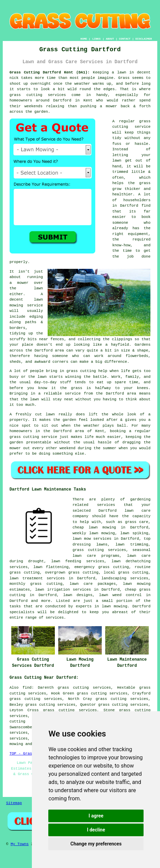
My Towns (20, 844)
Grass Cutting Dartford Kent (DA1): (50, 72)
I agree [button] (96, 816)
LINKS (96, 39)
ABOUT (110, 39)
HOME (84, 39)
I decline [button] (96, 830)
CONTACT (125, 39)
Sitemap (14, 803)
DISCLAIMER (144, 39)
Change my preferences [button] (96, 844)
